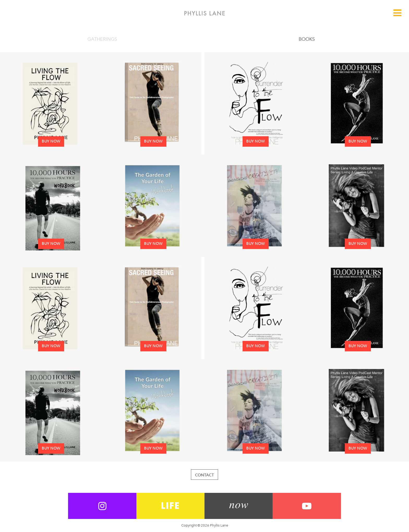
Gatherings (102, 39)
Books (307, 39)
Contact (204, 475)
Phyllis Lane (204, 13)
